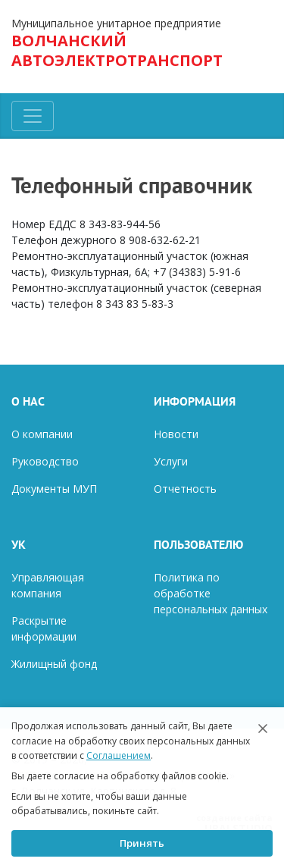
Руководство (45, 461)
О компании (42, 434)
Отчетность (185, 489)
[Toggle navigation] (33, 116)
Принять (142, 843)
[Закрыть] (263, 729)
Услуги (171, 461)
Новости (176, 434)
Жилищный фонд (54, 664)
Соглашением (119, 755)
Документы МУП (54, 489)
